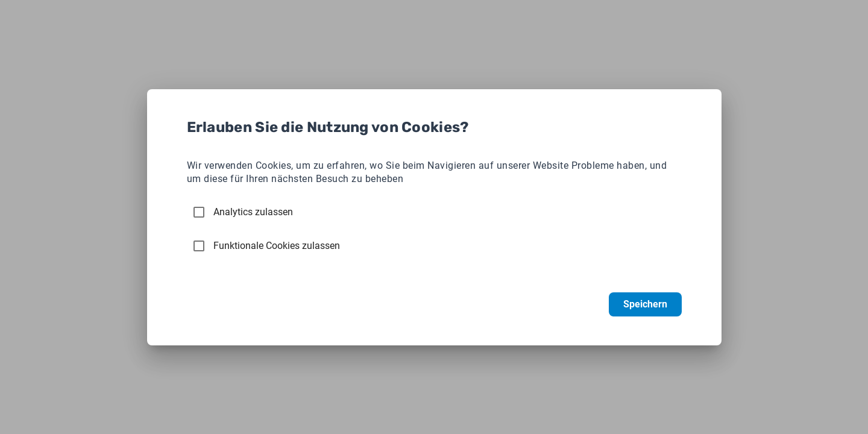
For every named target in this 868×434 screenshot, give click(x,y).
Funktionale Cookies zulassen (277, 246)
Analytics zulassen (253, 212)
